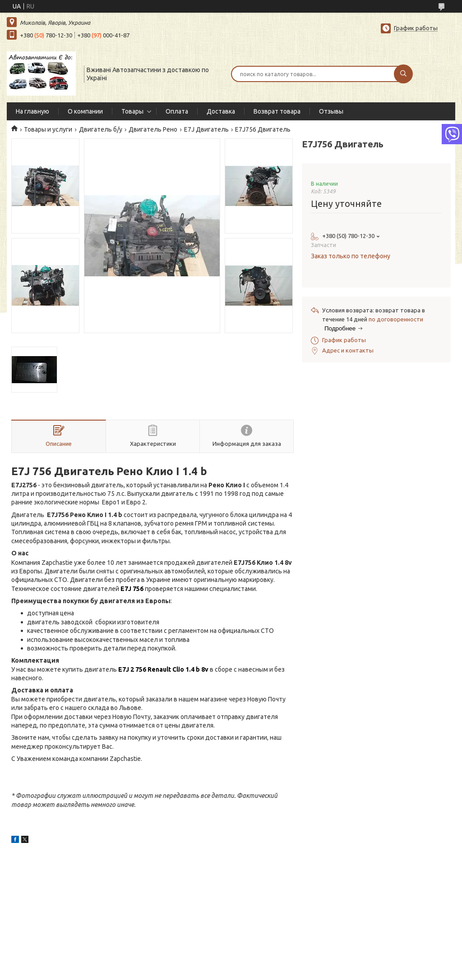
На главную (32, 111)
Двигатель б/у (101, 129)
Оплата (177, 111)
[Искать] (403, 74)
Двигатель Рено (153, 129)
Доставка (221, 111)
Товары (132, 111)
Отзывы (331, 111)
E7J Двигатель (206, 129)
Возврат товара (277, 111)
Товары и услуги (48, 129)
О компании (85, 111)
